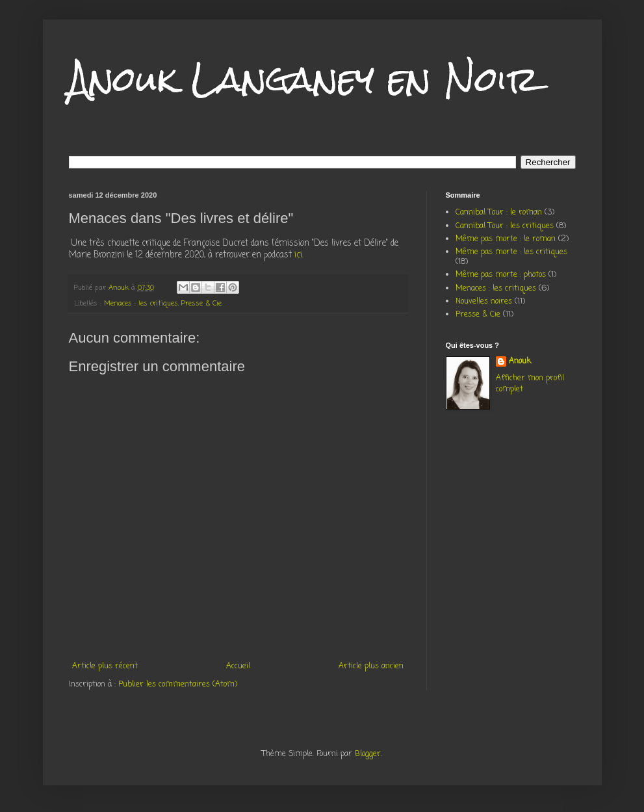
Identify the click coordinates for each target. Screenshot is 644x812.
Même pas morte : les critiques (511, 252)
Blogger (368, 754)
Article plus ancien (371, 666)
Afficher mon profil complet (530, 384)
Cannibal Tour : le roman (499, 213)
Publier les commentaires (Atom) (178, 685)
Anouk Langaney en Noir (304, 79)
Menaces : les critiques (141, 304)
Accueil (238, 666)
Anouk (520, 362)
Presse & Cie (201, 304)
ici (298, 255)
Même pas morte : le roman (506, 239)
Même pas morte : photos (501, 275)
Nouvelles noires (484, 302)
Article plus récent (105, 666)
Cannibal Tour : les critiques (505, 226)
